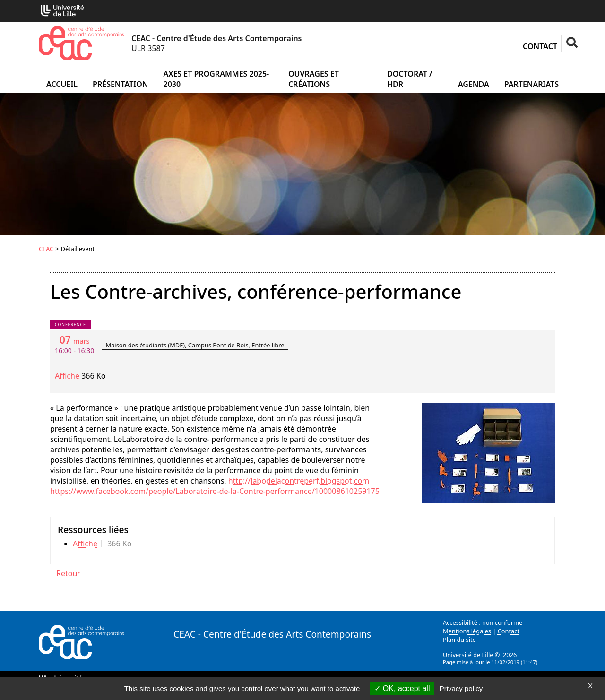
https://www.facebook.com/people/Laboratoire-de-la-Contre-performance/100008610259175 (215, 491)
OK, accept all (402, 688)
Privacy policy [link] (461, 688)
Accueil (62, 84)
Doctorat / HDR (410, 79)
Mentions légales (467, 631)
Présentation (120, 84)
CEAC (46, 249)
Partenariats (532, 84)
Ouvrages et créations (314, 79)
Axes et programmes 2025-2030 (216, 79)
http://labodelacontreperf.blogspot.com (299, 481)
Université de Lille (468, 655)
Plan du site (459, 640)
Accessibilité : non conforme (483, 622)
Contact (540, 46)
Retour (68, 573)
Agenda (474, 84)
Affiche (68, 376)
